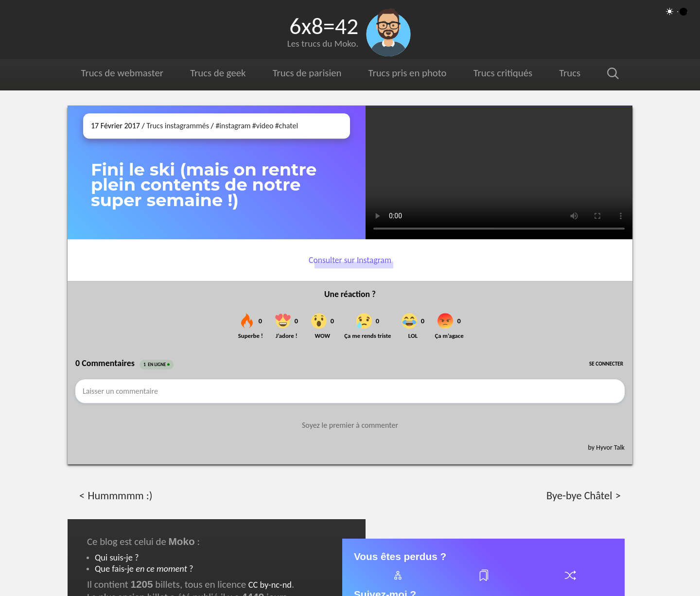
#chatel (287, 126)
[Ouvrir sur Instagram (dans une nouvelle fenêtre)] (499, 172)
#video (263, 126)
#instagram (233, 126)
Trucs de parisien (307, 73)
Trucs (570, 73)
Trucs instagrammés (178, 126)
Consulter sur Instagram (350, 260)
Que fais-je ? (144, 569)
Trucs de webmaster (122, 73)
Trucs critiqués (502, 73)
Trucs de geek (218, 73)
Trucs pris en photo (407, 73)
